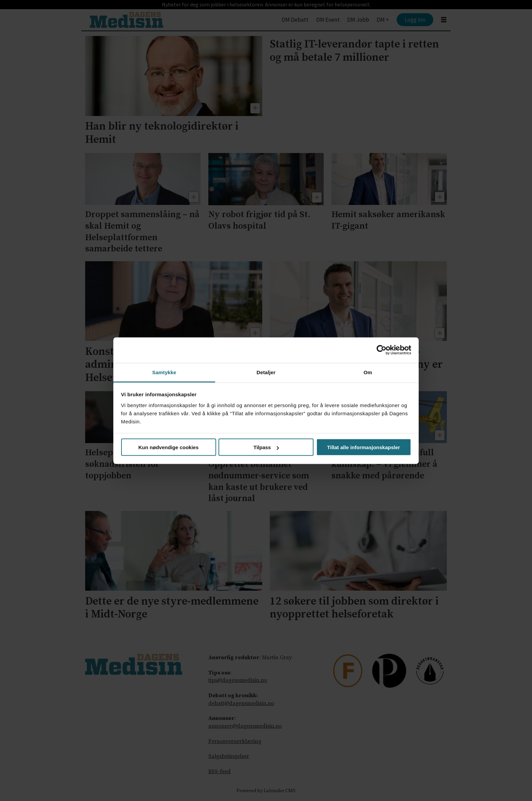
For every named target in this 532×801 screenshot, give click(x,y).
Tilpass (266, 447)
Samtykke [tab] (164, 372)
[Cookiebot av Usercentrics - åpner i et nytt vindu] (382, 350)
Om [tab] (368, 372)
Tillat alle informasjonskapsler (364, 447)
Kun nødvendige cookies (169, 447)
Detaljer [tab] (266, 372)
